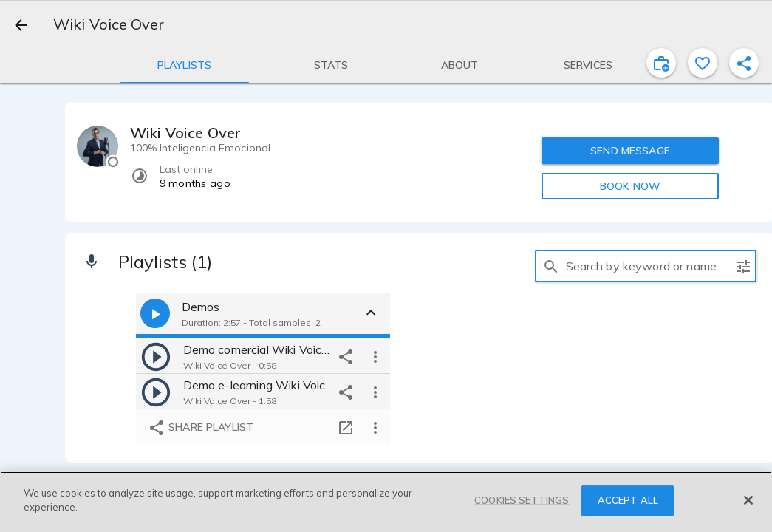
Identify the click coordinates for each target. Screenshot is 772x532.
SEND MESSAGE (630, 151)
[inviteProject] (661, 63)
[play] (156, 356)
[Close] (748, 500)
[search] (551, 266)
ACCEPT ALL (628, 500)
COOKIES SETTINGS (522, 500)
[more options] (375, 356)
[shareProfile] (744, 63)
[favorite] (703, 63)
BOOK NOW (630, 186)
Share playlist (201, 428)
